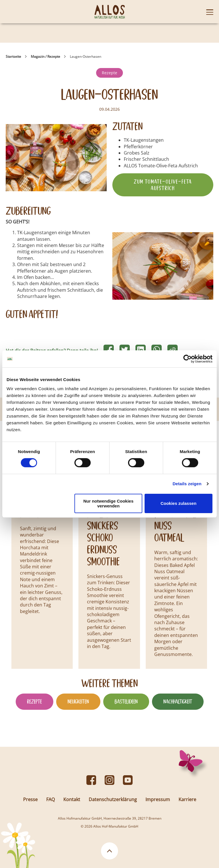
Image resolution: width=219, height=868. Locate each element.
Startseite (13, 56)
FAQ (50, 799)
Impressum (158, 799)
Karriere (187, 799)
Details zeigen (187, 484)
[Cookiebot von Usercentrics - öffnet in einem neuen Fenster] (187, 359)
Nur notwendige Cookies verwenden (108, 503)
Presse (30, 799)
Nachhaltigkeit (178, 702)
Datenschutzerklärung (113, 799)
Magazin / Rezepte (45, 56)
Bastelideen (126, 702)
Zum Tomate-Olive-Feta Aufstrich (163, 185)
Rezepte (109, 73)
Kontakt (72, 799)
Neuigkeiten (78, 702)
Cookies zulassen (179, 503)
